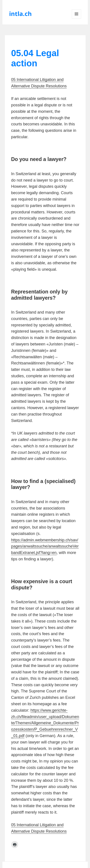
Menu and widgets (77, 18)
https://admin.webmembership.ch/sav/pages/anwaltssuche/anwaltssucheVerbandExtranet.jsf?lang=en (45, 546)
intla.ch (20, 14)
